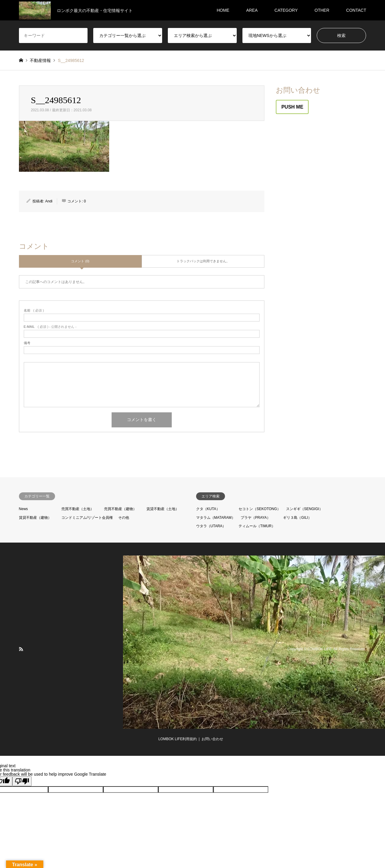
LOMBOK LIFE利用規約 (177, 739)
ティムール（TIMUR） (257, 526)
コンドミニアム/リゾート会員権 (87, 518)
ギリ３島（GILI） (297, 518)
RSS (21, 649)
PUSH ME (292, 107)
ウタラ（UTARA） (211, 526)
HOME (223, 10)
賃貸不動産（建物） (35, 518)
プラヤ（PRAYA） (256, 518)
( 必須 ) (34, 311)
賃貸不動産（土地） (163, 509)
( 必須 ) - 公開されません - (50, 327)
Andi (49, 201)
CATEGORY (286, 10)
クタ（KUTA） (208, 509)
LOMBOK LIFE (320, 649)
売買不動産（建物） (120, 509)
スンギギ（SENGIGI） (304, 509)
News (23, 509)
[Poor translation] (22, 781)
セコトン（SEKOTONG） (260, 509)
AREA (252, 10)
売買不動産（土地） (78, 509)
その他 (124, 518)
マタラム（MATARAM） (216, 518)
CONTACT (356, 10)
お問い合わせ (212, 739)
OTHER (322, 10)
